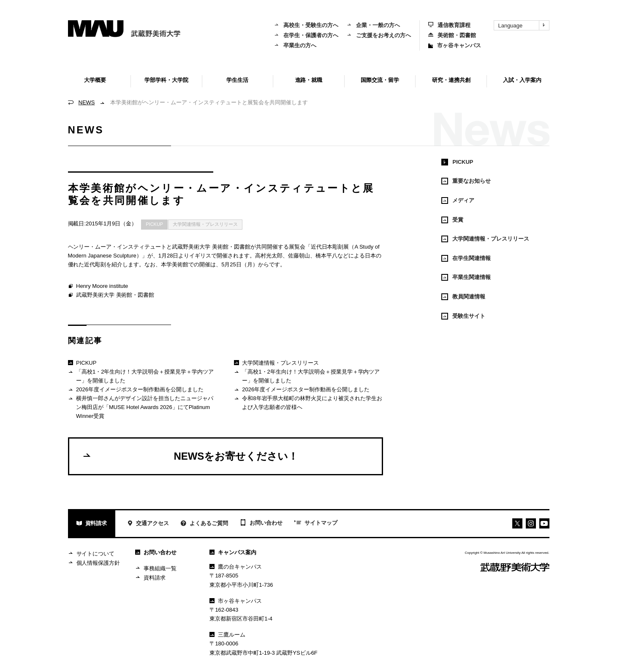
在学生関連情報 (466, 258)
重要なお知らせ (466, 181)
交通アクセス (148, 524)
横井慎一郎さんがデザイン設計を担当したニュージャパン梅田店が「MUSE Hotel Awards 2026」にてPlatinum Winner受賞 (141, 407)
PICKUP (154, 224)
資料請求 (92, 524)
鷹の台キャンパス (236, 567)
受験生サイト (463, 316)
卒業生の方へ (295, 45)
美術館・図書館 (452, 35)
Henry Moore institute (98, 287)
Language (524, 25)
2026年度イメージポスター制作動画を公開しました (136, 390)
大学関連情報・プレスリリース (205, 224)
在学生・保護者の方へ (306, 35)
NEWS (87, 102)
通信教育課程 (449, 25)
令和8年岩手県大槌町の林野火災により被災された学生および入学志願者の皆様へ (308, 402)
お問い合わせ (261, 523)
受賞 (452, 220)
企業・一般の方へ (373, 25)
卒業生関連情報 (466, 277)
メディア (458, 201)
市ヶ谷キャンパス (455, 45)
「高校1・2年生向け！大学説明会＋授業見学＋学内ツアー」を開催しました (141, 376)
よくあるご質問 (204, 524)
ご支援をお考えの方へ (379, 35)
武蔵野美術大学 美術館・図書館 (111, 295)
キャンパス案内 (233, 552)
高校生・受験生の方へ (306, 25)
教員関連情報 (463, 297)
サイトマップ (316, 523)
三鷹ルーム (227, 635)
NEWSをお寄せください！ (190, 456)
